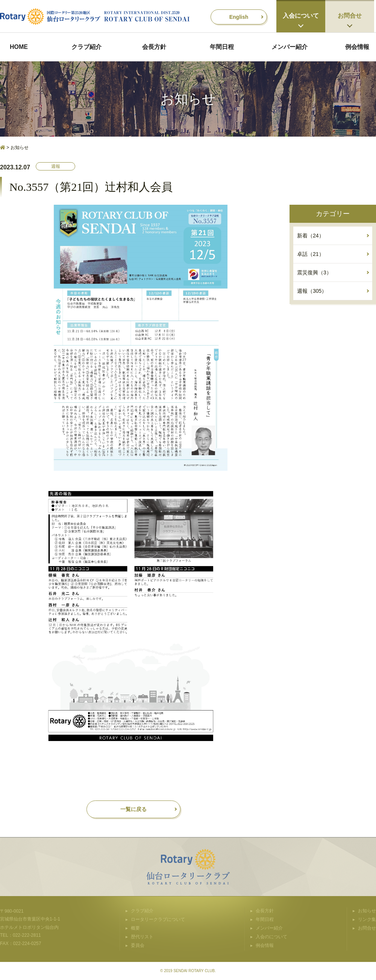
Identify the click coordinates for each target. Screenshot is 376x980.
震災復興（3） (314, 272)
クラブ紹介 (86, 47)
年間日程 (222, 47)
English (239, 17)
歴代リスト (142, 937)
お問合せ (350, 16)
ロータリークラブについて (158, 919)
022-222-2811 (27, 935)
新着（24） (311, 236)
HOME (19, 47)
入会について (301, 16)
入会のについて (271, 937)
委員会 (138, 945)
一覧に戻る (133, 809)
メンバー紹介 (290, 47)
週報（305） (312, 291)
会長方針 (154, 47)
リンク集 (367, 919)
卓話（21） (311, 254)
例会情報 (357, 47)
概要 (135, 928)
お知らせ (367, 911)
